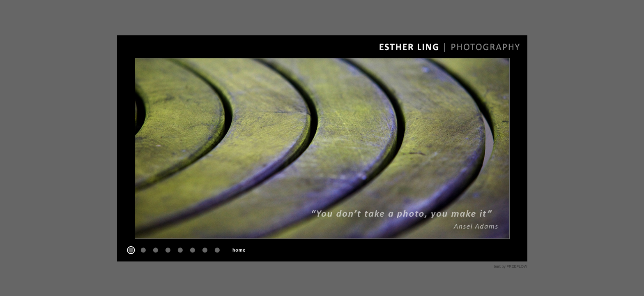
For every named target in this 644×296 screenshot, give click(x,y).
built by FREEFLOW (510, 266)
